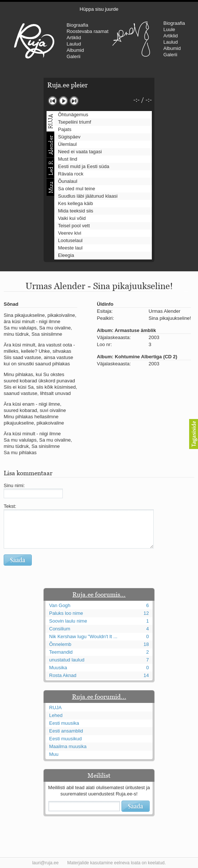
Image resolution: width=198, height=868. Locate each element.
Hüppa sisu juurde (99, 9)
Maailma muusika (68, 746)
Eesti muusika (64, 723)
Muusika (58, 668)
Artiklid (74, 38)
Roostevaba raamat (87, 31)
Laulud (74, 44)
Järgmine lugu (74, 101)
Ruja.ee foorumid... (99, 697)
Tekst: (10, 506)
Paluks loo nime (66, 613)
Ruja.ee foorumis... (99, 594)
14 (146, 675)
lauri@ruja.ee (45, 863)
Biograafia (77, 25)
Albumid (75, 50)
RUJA (34, 41)
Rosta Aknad (63, 675)
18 (146, 644)
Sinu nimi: (14, 485)
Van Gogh (60, 605)
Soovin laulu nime (68, 621)
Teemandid (61, 652)
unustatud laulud (67, 660)
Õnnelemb (60, 644)
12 (146, 613)
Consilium (60, 629)
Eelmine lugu (53, 101)
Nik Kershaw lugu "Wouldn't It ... (83, 636)
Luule (169, 29)
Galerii (74, 56)
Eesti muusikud (65, 739)
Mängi (63, 101)
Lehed (56, 715)
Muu (54, 754)
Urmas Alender (131, 39)
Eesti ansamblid (66, 731)
